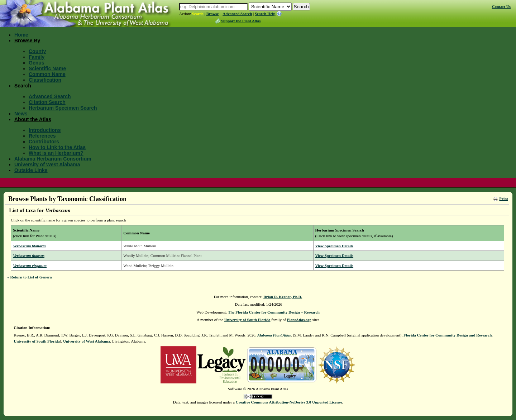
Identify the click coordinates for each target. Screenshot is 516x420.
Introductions (45, 130)
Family (37, 57)
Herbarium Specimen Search (63, 108)
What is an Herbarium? (56, 153)
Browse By (27, 40)
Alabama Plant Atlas (274, 335)
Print (503, 199)
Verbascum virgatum (30, 266)
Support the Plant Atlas (241, 21)
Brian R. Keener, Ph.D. (283, 297)
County (37, 51)
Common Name (47, 74)
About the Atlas (33, 119)
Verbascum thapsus (29, 256)
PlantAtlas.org (299, 320)
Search (198, 14)
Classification (45, 80)
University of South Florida (247, 320)
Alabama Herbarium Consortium (53, 159)
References (42, 136)
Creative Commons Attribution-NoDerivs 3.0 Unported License (289, 402)
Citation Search (47, 102)
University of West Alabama (47, 164)
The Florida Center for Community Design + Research (274, 312)
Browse (213, 14)
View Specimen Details (335, 246)
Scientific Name (47, 68)
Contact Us (501, 6)
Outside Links (31, 170)
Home (21, 35)
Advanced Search (237, 14)
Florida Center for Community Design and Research (448, 335)
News (21, 114)
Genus (37, 63)
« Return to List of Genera (29, 277)
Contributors (44, 142)
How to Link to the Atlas (57, 147)
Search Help (265, 14)
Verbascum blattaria (29, 246)
